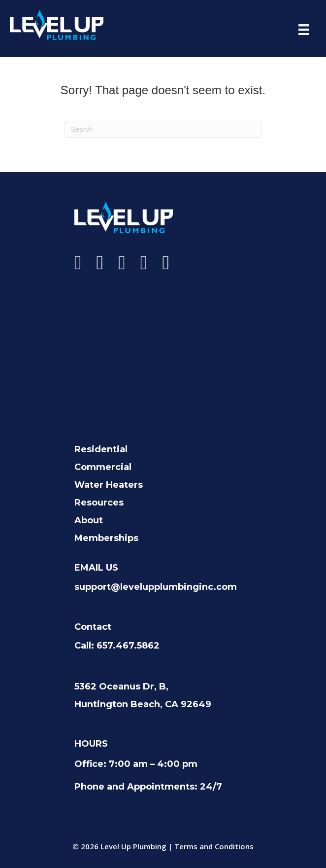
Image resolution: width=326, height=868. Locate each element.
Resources (99, 503)
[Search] (163, 129)
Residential (101, 449)
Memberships (106, 538)
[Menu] (304, 30)
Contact (93, 627)
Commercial (103, 467)
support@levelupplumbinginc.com (156, 587)
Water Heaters (109, 485)
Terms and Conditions (214, 846)
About (89, 520)
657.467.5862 (128, 646)
